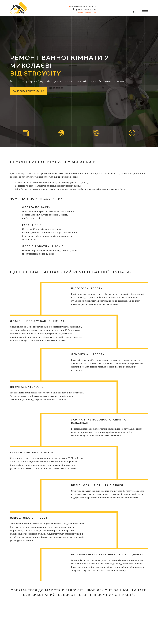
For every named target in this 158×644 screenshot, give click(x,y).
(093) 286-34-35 (86, 9)
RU (135, 12)
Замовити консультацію (87, 13)
